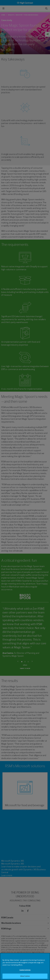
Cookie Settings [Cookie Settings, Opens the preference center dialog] (25, 970)
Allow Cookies (25, 976)
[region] (25, 966)
